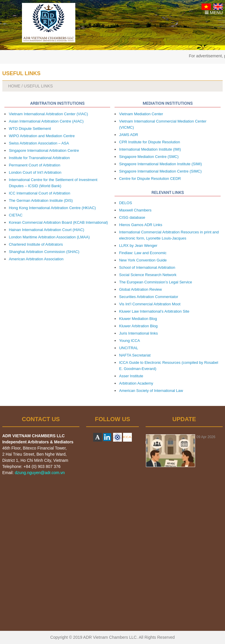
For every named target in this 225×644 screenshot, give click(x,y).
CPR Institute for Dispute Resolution (149, 142)
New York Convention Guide (143, 260)
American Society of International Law (151, 391)
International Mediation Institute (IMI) (150, 149)
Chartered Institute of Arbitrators (36, 244)
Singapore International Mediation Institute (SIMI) (160, 164)
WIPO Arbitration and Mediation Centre (42, 136)
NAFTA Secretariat (135, 355)
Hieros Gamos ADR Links (140, 225)
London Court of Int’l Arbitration (35, 172)
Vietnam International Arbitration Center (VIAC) (48, 114)
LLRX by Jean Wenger (138, 246)
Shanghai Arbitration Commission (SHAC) (44, 252)
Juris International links (138, 333)
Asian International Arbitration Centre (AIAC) (46, 121)
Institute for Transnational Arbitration (39, 158)
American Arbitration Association (36, 259)
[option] (184, 451)
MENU (214, 12)
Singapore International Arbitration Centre (44, 150)
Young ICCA (129, 341)
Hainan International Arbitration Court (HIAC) (46, 230)
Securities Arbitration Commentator (149, 297)
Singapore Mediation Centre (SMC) (149, 157)
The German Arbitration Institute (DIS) (41, 200)
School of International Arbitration (147, 267)
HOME (14, 86)
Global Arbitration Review (140, 289)
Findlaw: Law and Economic (143, 253)
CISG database (132, 217)
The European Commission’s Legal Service (155, 282)
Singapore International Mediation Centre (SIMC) (160, 171)
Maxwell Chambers (135, 210)
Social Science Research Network (148, 275)
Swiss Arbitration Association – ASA (39, 143)
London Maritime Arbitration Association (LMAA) (49, 237)
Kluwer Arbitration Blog (138, 326)
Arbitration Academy (136, 383)
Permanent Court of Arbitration (35, 165)
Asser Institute (131, 376)
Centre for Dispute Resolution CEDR (150, 179)
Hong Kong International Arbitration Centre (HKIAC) (52, 208)
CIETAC (16, 215)
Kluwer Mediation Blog (138, 319)
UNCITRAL (128, 348)
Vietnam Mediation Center (141, 114)
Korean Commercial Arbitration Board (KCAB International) (58, 222)
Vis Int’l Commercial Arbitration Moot (150, 304)
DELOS (125, 203)
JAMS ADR (128, 135)
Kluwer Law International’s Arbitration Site (154, 311)
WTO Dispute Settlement (30, 129)
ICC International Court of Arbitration (40, 193)
